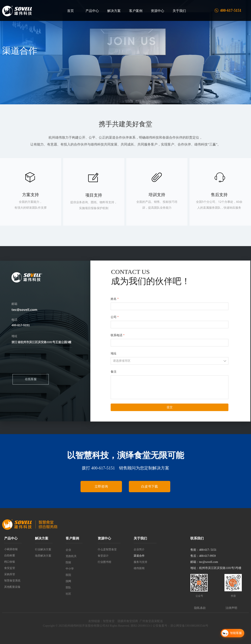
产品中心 (92, 11)
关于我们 (179, 11)
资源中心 (158, 11)
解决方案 (114, 11)
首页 (70, 11)
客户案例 (136, 11)
